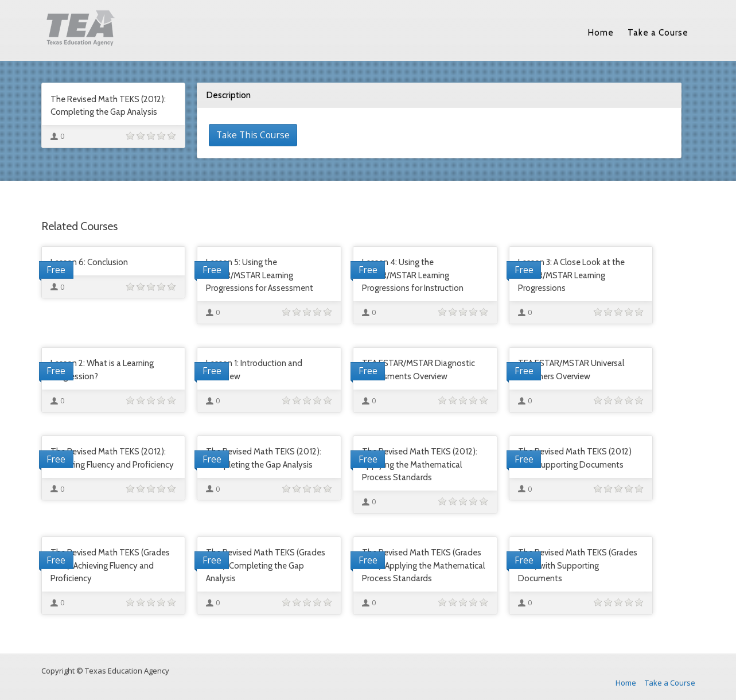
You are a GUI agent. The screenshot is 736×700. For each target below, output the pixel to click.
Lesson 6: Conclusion (89, 262)
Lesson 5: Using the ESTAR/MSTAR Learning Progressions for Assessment (260, 275)
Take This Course (253, 135)
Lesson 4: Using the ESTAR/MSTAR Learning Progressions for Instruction (413, 275)
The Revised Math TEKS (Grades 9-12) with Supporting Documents (578, 565)
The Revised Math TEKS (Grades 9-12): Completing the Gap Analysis (266, 565)
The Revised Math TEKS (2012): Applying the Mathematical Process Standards (420, 464)
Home (601, 33)
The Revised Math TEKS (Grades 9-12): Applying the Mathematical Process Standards (423, 565)
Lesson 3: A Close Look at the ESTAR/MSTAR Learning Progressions (571, 275)
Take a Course (658, 33)
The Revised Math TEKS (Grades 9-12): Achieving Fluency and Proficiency (110, 565)
